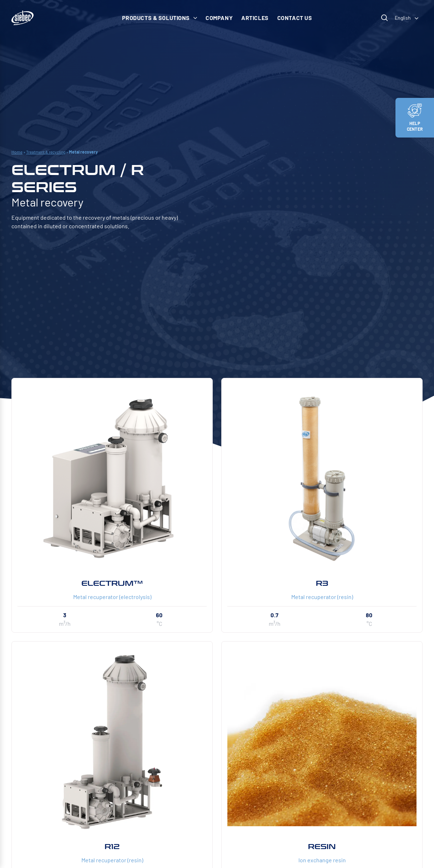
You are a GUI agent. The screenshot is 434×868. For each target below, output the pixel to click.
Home (17, 152)
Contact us (295, 18)
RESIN (322, 847)
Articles (255, 18)
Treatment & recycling (46, 152)
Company (219, 18)
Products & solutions (160, 18)
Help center (415, 118)
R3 (322, 583)
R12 (112, 847)
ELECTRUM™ (112, 583)
